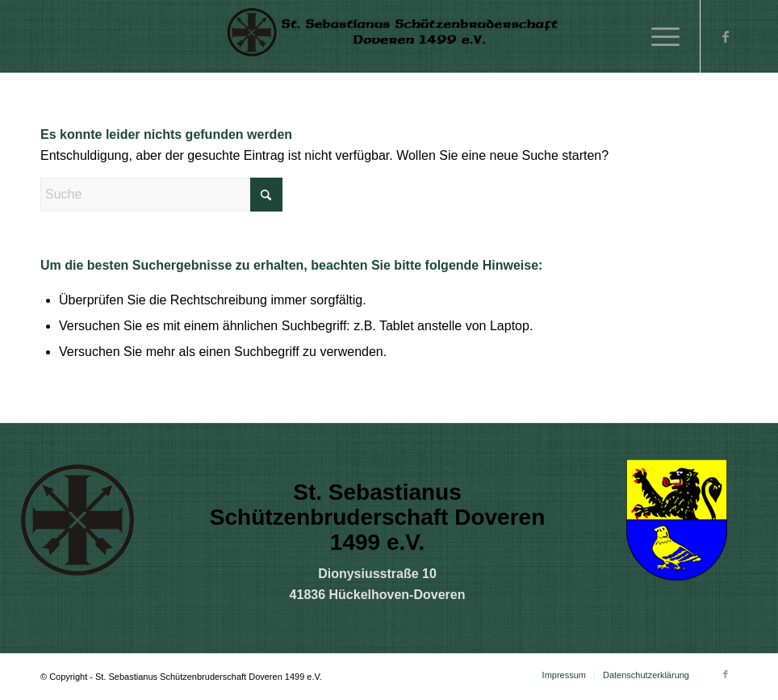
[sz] (389, 36)
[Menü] (657, 36)
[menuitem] (657, 36)
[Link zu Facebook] (726, 36)
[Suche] (161, 195)
